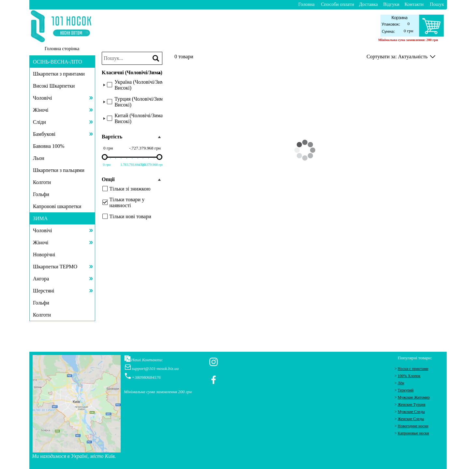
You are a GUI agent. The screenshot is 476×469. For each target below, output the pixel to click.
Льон (39, 158)
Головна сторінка (62, 49)
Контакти (414, 4)
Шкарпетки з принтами (59, 74)
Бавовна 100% (49, 146)
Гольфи (41, 194)
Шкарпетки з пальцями (59, 170)
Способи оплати (338, 4)
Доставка (368, 4)
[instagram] (214, 362)
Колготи (42, 182)
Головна (306, 4)
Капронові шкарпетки (57, 206)
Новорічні (44, 255)
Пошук (437, 4)
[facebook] (214, 380)
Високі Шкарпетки (54, 86)
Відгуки (391, 4)
